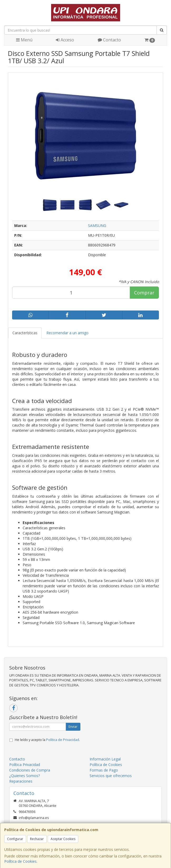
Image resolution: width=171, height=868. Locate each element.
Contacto (109, 40)
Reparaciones (21, 781)
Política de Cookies (20, 861)
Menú (24, 40)
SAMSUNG (97, 226)
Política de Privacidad (63, 740)
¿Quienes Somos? (25, 776)
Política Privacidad (25, 765)
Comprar (144, 293)
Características (25, 333)
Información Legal (105, 759)
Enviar (73, 727)
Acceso (65, 40)
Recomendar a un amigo (67, 333)
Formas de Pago (104, 770)
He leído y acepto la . (47, 740)
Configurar (15, 839)
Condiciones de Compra (30, 770)
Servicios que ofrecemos (111, 776)
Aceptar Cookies (63, 839)
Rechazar (37, 839)
